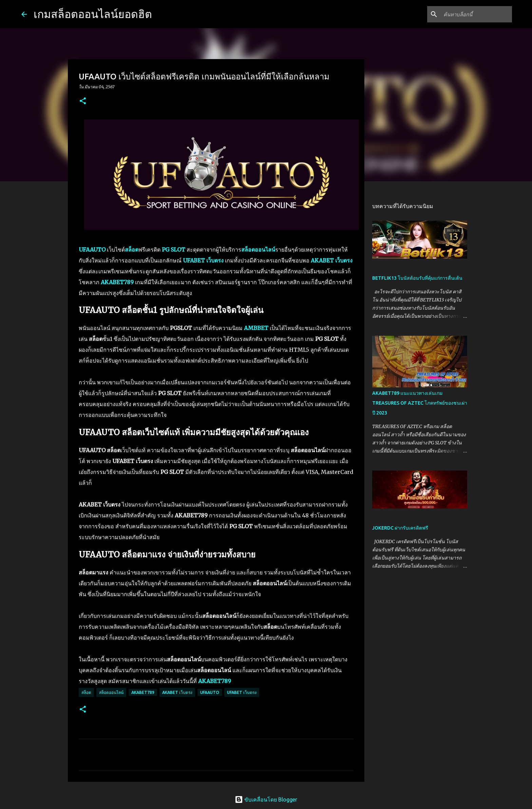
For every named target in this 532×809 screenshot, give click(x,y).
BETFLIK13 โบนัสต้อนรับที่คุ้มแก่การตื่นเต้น (417, 278)
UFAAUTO (210, 692)
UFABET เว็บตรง (242, 692)
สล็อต (86, 692)
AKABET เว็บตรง (177, 692)
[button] (83, 101)
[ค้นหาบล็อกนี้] (476, 14)
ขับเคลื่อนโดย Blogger (266, 799)
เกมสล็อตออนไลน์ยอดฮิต (93, 14)
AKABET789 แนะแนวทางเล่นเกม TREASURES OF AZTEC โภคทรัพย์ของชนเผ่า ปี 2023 (420, 403)
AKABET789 (143, 692)
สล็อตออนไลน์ (111, 692)
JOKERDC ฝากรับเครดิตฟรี (400, 528)
